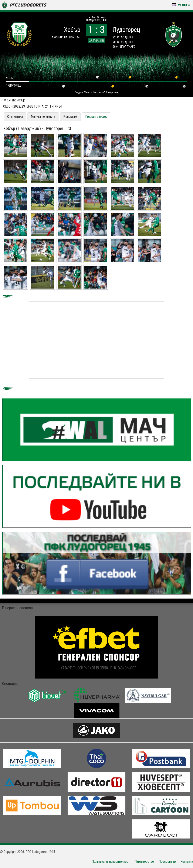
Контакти (187, 862)
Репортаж (70, 117)
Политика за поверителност (111, 862)
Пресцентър (167, 862)
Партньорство (144, 862)
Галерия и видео (96, 117)
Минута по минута (43, 117)
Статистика (15, 117)
